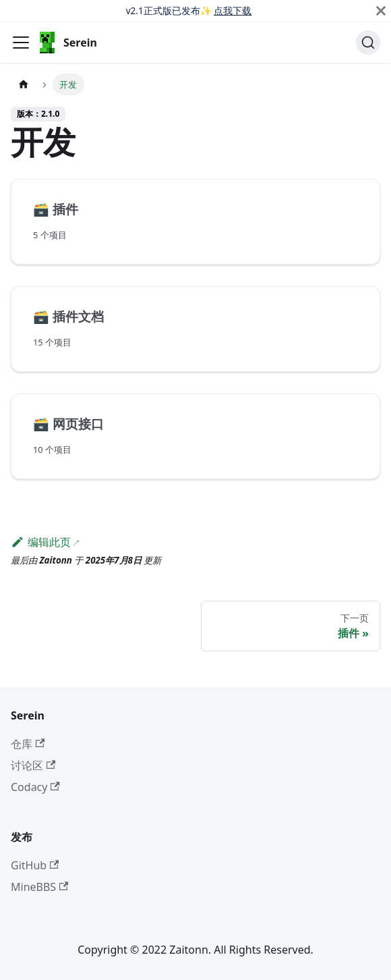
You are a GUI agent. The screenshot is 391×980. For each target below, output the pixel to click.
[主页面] (24, 84)
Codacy (35, 787)
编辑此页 (41, 542)
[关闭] (381, 11)
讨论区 (33, 765)
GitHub (35, 865)
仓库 (28, 744)
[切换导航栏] (21, 43)
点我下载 (233, 10)
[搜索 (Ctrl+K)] (368, 43)
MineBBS (39, 887)
